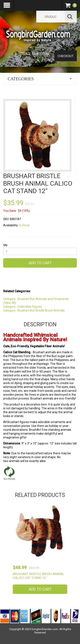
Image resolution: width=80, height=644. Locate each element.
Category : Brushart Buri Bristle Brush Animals (34, 310)
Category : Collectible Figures (23, 307)
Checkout (66, 56)
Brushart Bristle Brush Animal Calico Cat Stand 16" (39, 576)
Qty (5, 245)
